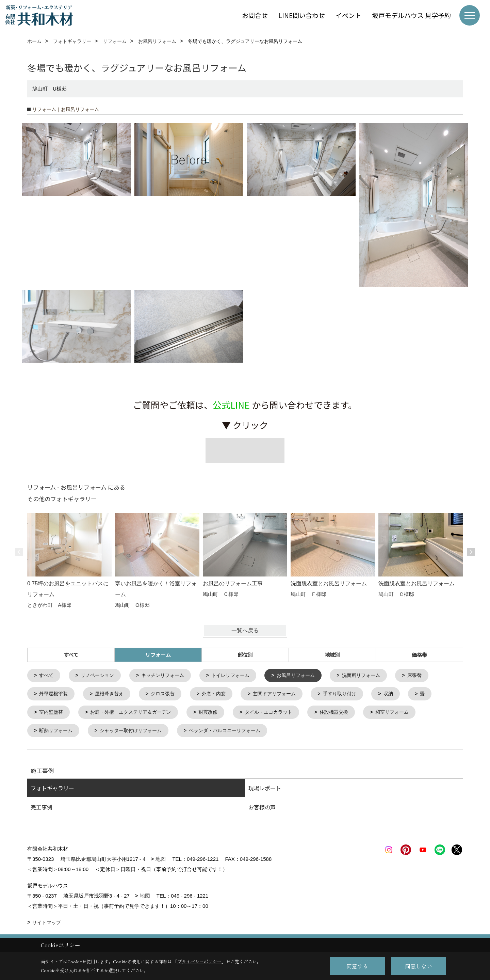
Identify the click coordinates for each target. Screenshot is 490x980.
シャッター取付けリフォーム (136, 733)
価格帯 (419, 655)
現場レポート (265, 791)
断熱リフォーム (58, 733)
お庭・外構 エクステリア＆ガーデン (136, 714)
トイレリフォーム (240, 676)
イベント (348, 15)
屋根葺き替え (113, 695)
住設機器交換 (349, 714)
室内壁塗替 (53, 714)
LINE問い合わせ (302, 15)
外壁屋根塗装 (55, 695)
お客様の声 (262, 810)
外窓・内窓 (222, 695)
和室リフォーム (410, 714)
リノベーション (100, 676)
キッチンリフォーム (169, 676)
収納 (404, 695)
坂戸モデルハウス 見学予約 (411, 15)
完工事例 (42, 810)
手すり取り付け (353, 695)
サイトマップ (47, 925)
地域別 (332, 655)
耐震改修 (217, 714)
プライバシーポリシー (199, 961)
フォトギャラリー (52, 791)
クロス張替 (169, 695)
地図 (161, 862)
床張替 (432, 676)
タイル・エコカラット (280, 714)
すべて (71, 655)
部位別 (245, 655)
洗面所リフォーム (376, 676)
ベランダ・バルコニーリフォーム (235, 733)
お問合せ (255, 15)
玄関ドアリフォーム (285, 695)
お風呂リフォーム (308, 676)
